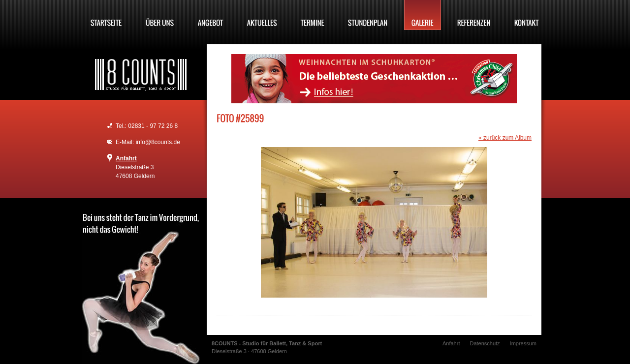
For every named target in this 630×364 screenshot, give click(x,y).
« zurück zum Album (505, 138)
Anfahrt (126, 158)
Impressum (523, 343)
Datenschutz (485, 343)
